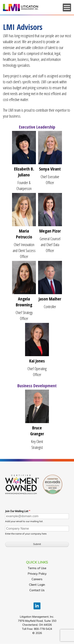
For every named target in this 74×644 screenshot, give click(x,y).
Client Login (37, 585)
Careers (37, 579)
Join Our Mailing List (17, 511)
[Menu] (67, 7)
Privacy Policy (37, 574)
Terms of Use (37, 568)
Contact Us (37, 590)
